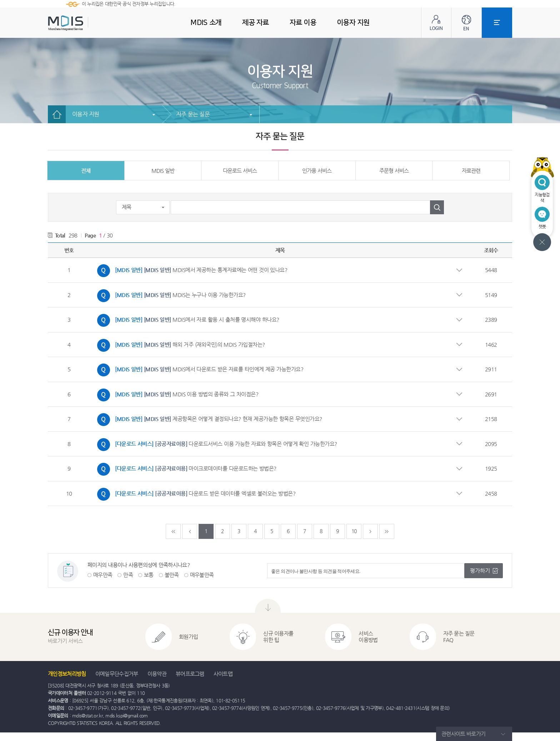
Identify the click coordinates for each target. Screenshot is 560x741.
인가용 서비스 (317, 171)
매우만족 (103, 575)
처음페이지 (173, 531)
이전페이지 (190, 531)
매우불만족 (202, 575)
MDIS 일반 (163, 171)
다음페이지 (370, 531)
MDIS (84, 23)
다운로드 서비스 (240, 171)
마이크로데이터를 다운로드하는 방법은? (185, 469)
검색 (437, 207)
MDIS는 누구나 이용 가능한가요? (170, 296)
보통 (149, 575)
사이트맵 (223, 674)
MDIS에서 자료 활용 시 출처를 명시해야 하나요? (186, 320)
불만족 (172, 575)
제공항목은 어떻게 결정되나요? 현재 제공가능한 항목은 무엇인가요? (208, 420)
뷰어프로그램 (190, 674)
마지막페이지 (387, 531)
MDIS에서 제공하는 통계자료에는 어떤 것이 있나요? (190, 271)
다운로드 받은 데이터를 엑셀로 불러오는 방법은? (194, 494)
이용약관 (157, 674)
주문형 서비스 (394, 171)
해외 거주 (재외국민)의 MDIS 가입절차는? (179, 345)
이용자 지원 (86, 114)
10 (354, 531)
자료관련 (471, 171)
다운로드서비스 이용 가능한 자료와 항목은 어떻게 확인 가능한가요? (215, 445)
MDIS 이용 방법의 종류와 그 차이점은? (176, 395)
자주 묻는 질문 (193, 114)
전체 (86, 171)
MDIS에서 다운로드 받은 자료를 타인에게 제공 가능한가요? (198, 370)
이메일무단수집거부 (117, 674)
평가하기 (480, 570)
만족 (128, 575)
